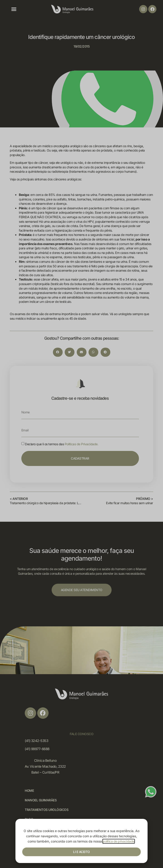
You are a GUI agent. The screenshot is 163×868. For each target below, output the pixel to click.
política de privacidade (119, 841)
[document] (81, 434)
